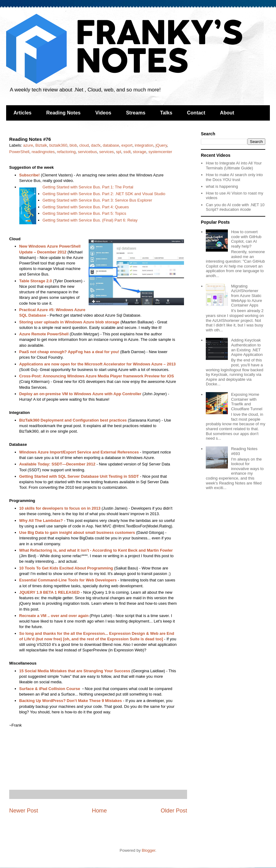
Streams (136, 113)
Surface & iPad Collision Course (50, 689)
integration (144, 145)
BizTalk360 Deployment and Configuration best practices (73, 420)
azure (28, 145)
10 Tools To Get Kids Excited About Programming (66, 568)
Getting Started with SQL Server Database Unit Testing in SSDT (79, 476)
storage (139, 152)
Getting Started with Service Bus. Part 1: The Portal (88, 187)
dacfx (96, 145)
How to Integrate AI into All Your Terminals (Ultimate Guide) (234, 166)
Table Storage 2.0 (36, 281)
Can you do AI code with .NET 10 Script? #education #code (235, 207)
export (127, 145)
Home (100, 811)
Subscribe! (30, 175)
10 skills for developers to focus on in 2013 (60, 508)
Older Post (174, 811)
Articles (23, 113)
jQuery (161, 145)
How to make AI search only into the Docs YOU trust (234, 177)
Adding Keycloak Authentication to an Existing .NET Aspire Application (247, 347)
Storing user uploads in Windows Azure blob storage (69, 322)
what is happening (222, 186)
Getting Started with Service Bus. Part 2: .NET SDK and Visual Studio (104, 194)
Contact (196, 113)
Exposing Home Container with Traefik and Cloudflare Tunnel (247, 402)
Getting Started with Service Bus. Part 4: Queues (86, 207)
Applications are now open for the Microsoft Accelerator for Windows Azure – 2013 (98, 364)
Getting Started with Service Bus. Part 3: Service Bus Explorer (98, 200)
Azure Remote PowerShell (44, 334)
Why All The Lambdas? (41, 521)
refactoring (66, 152)
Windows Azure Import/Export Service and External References (79, 452)
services (106, 152)
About (227, 113)
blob (73, 145)
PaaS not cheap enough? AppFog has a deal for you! (69, 352)
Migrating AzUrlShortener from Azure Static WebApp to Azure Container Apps (246, 296)
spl (119, 152)
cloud (84, 145)
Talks (166, 113)
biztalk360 (58, 145)
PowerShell (19, 152)
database (111, 145)
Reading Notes (63, 113)
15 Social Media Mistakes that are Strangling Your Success (75, 671)
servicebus (87, 152)
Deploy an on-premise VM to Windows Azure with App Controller (80, 394)
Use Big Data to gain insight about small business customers (77, 532)
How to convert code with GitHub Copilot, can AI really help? (246, 239)
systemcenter (160, 152)
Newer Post (24, 811)
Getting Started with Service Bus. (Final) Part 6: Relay (90, 220)
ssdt (127, 152)
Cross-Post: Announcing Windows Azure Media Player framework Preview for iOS (97, 376)
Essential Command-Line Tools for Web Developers (68, 580)
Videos (103, 113)
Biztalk (41, 145)
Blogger (148, 850)
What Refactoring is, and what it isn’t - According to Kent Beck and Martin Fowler (96, 550)
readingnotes (43, 152)
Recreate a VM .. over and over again (54, 616)
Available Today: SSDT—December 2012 (57, 464)
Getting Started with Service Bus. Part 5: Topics (84, 213)
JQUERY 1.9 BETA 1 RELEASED (50, 592)
